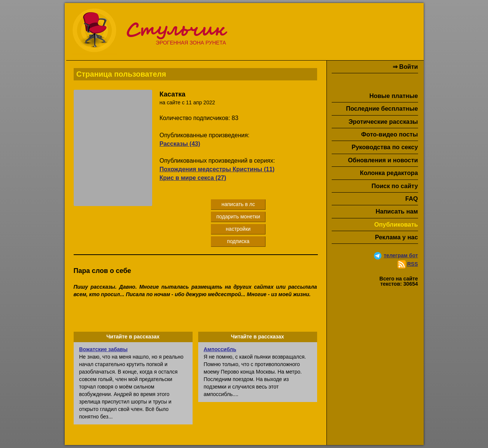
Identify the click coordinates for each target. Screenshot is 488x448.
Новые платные (394, 96)
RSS (413, 264)
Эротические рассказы (383, 122)
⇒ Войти (405, 67)
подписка (238, 241)
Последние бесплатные (382, 108)
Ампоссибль (220, 349)
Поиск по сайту (395, 186)
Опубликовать (396, 224)
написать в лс (238, 204)
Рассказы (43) (180, 144)
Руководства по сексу (385, 147)
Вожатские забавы (104, 349)
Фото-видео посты (390, 134)
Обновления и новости (383, 160)
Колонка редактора (389, 173)
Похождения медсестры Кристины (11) (217, 169)
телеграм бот (401, 255)
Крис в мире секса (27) (193, 178)
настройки (238, 229)
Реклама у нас (397, 237)
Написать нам (397, 211)
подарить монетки (238, 217)
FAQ (412, 199)
